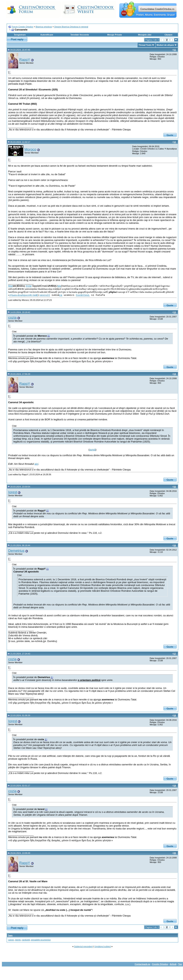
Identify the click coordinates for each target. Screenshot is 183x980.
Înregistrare (20, 35)
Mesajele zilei (145, 35)
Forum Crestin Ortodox (22, 27)
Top (180, 964)
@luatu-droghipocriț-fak (24, 295)
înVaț (29, 286)
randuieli (26, 940)
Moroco (30, 149)
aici (36, 464)
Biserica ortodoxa (44, 27)
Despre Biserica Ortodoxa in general (71, 27)
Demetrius (16, 551)
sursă (93, 450)
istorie (18, 940)
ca (61, 295)
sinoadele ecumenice (41, 940)
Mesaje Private (115, 35)
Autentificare (47, 35)
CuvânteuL (83, 295)
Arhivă (173, 964)
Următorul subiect (103, 946)
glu (59, 286)
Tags (10, 935)
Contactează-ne (142, 964)
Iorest (13, 492)
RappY (25, 60)
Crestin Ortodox (160, 964)
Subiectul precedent (83, 946)
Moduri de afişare (165, 45)
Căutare (168, 35)
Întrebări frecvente (80, 35)
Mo (10, 286)
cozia (12, 317)
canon (11, 940)
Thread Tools (145, 45)
